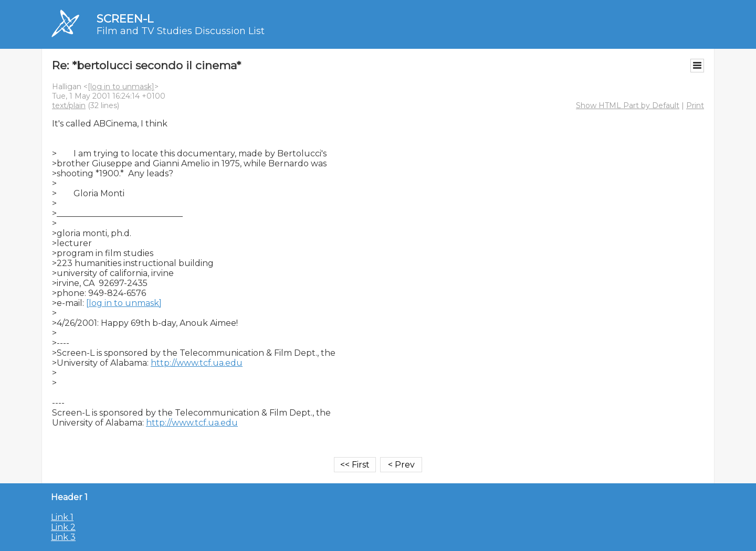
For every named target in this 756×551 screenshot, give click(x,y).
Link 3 (63, 537)
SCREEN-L (125, 19)
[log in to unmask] (121, 87)
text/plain (69, 105)
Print (695, 105)
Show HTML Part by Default (628, 105)
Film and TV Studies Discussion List (181, 31)
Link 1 (62, 517)
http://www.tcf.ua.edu (197, 363)
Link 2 (63, 527)
